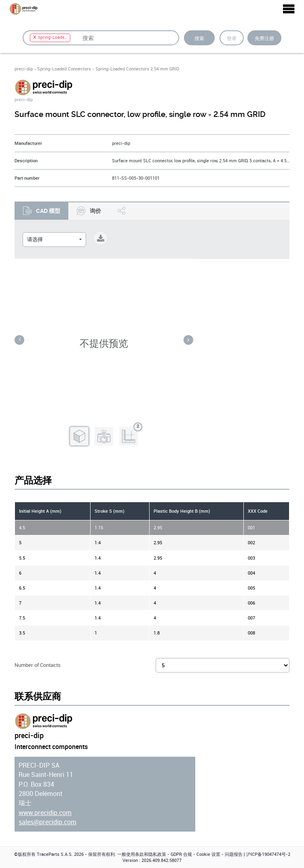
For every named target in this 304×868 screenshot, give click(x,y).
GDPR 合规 (181, 854)
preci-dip (24, 69)
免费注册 (264, 38)
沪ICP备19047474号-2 (268, 854)
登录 (232, 38)
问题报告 (234, 854)
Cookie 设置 (208, 854)
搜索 (199, 38)
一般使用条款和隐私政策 (142, 854)
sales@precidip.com (47, 822)
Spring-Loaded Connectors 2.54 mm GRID (137, 69)
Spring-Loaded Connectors (64, 69)
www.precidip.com (45, 813)
